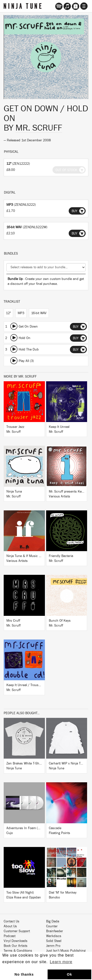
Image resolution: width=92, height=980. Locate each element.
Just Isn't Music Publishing (66, 951)
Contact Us (12, 921)
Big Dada (53, 921)
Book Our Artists (16, 946)
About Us (10, 926)
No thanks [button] (24, 974)
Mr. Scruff (39, 128)
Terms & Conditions (18, 951)
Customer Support (17, 931)
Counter (52, 926)
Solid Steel (54, 941)
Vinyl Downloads (16, 941)
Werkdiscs (54, 936)
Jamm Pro (53, 946)
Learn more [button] (61, 962)
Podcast (10, 936)
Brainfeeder (55, 931)
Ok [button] (69, 974)
